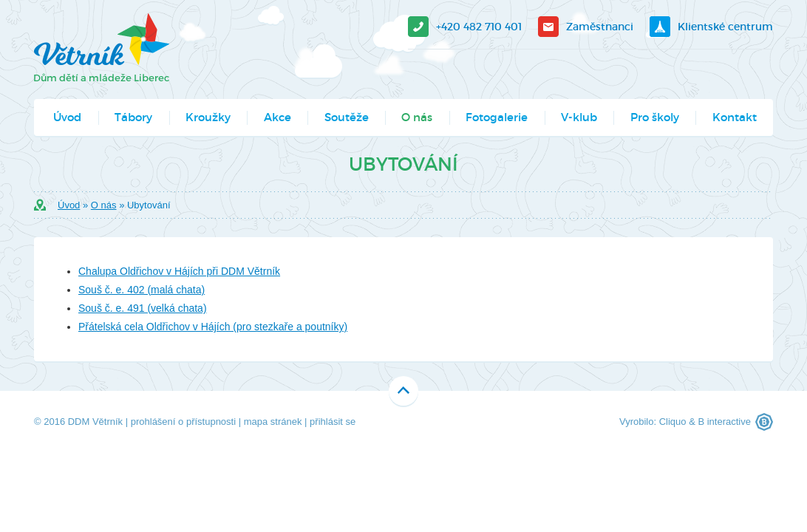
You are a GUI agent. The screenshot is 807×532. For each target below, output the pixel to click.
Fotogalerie (497, 117)
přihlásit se (333, 422)
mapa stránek (273, 422)
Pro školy (655, 117)
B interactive (724, 422)
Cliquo (673, 422)
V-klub (579, 117)
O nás (417, 117)
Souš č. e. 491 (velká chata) (143, 308)
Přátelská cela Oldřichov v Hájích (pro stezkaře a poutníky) (213, 327)
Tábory (133, 117)
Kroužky (208, 117)
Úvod (67, 117)
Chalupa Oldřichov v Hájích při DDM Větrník (179, 271)
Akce (277, 117)
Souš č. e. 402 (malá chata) (142, 290)
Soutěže (347, 117)
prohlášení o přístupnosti (183, 422)
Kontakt (735, 117)
